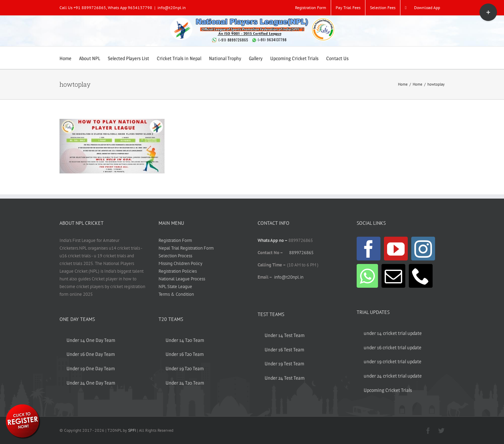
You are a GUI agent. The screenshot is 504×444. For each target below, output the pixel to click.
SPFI (132, 430)
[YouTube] (396, 249)
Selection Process (175, 256)
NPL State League (175, 287)
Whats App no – (273, 240)
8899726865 (301, 253)
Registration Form (175, 240)
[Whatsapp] (367, 276)
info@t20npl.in (172, 8)
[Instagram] (423, 249)
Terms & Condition (176, 294)
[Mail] (393, 276)
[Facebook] (369, 249)
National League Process (182, 279)
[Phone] (421, 276)
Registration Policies (178, 271)
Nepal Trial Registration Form (186, 248)
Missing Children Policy (180, 263)
